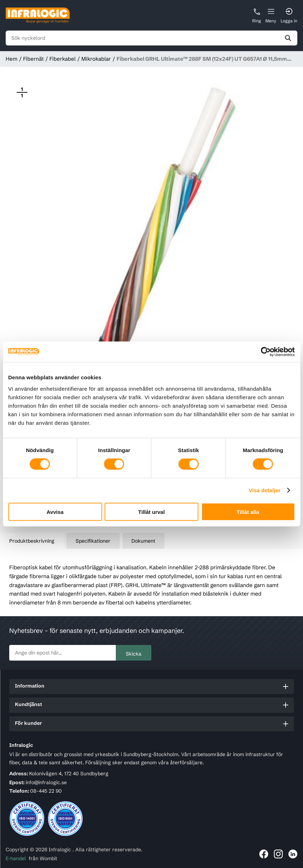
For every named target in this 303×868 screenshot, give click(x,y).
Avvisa (55, 512)
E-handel (16, 858)
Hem (12, 59)
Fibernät (33, 59)
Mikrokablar (96, 59)
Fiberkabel (63, 59)
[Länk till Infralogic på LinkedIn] (293, 854)
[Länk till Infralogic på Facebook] (264, 854)
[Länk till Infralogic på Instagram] (278, 854)
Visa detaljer (264, 490)
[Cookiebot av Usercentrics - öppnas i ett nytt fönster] (264, 352)
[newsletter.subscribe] (63, 653)
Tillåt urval (151, 512)
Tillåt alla (248, 512)
